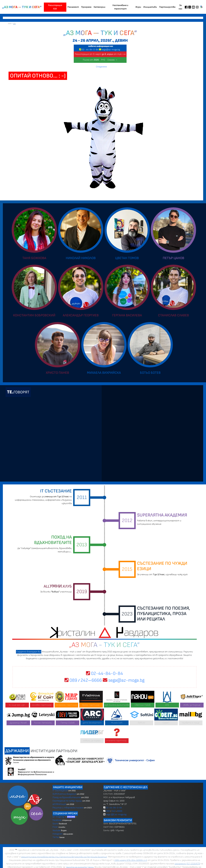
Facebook (57, 820)
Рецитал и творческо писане (68, 808)
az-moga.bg (59, 817)
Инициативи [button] (150, 7)
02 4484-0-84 (90, 50)
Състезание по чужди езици (67, 801)
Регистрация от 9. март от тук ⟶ (100, 54)
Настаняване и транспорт (120, 7)
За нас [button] (180, 7)
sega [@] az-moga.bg (116, 815)
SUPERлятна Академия (64, 794)
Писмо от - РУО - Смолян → (100, 60)
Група (55, 824)
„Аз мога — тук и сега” (22, 7)
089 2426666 (83, 680)
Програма (86, 7)
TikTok (56, 837)
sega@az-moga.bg (111, 50)
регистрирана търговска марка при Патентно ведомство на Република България (64, 857)
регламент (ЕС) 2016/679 (187, 864)
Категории (100, 7)
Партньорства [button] (167, 7)
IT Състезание (60, 791)
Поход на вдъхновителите (67, 797)
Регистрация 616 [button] (55, 7)
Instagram (58, 834)
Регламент (73, 7)
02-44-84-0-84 (104, 674)
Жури (138, 7)
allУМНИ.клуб (59, 804)
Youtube (57, 830)
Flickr (55, 827)
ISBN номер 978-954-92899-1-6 (131, 860)
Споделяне (101, 67)
